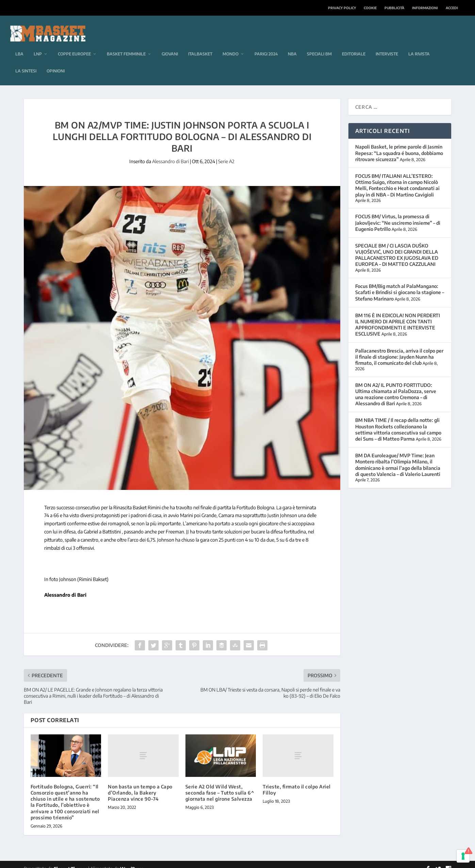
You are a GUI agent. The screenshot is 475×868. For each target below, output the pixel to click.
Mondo (231, 45)
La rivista (419, 45)
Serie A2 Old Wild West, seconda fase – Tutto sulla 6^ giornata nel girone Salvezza (220, 784)
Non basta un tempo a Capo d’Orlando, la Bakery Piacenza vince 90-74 (140, 784)
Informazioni (425, 8)
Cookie (370, 8)
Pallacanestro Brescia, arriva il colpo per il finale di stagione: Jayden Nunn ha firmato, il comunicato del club (399, 348)
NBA (292, 45)
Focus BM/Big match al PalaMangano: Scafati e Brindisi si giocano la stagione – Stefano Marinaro (400, 284)
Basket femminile (126, 45)
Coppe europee (74, 45)
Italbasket (200, 45)
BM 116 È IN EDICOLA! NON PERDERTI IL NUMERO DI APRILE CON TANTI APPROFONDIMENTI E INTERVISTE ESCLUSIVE (398, 316)
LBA (19, 45)
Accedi (452, 8)
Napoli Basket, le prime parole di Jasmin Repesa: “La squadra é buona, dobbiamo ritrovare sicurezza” (399, 144)
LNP (38, 45)
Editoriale (354, 45)
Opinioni (56, 62)
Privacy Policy (342, 8)
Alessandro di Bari (170, 152)
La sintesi (26, 62)
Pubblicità (394, 8)
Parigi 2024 (266, 45)
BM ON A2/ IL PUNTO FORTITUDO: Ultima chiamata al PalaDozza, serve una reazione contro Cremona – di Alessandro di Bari (396, 386)
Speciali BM (319, 45)
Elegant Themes (70, 860)
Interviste (387, 45)
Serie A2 (226, 152)
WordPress (132, 860)
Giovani (170, 45)
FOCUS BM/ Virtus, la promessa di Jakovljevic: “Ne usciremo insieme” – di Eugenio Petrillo (398, 214)
